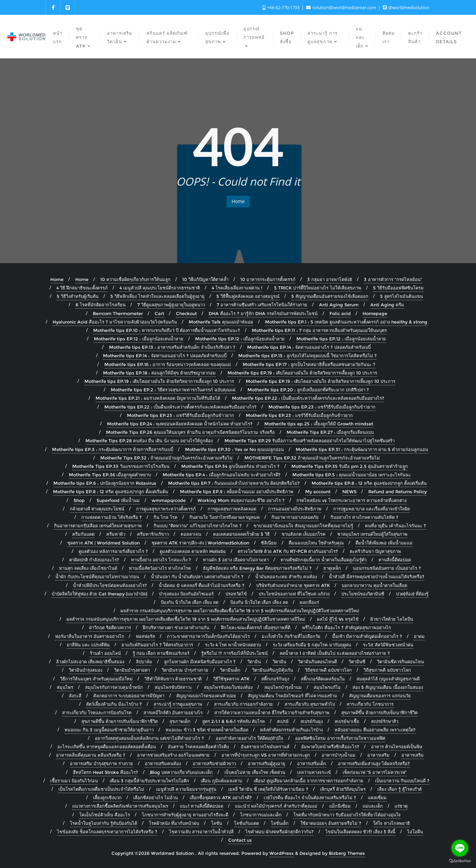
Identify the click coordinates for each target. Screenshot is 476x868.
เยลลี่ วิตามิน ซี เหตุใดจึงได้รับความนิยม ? (268, 789)
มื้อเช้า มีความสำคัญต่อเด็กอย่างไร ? (367, 636)
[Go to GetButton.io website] (460, 861)
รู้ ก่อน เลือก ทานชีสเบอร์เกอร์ (161, 653)
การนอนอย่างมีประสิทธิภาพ (295, 509)
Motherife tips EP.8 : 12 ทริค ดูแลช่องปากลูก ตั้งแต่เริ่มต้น (369, 483)
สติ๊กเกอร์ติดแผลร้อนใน (323, 679)
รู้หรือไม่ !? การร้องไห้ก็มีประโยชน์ (234, 653)
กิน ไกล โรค (166, 517)
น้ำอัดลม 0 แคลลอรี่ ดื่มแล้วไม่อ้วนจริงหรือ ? (202, 585)
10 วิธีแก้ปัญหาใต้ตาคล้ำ (205, 279)
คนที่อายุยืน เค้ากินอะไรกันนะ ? (395, 526)
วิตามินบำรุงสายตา (132, 670)
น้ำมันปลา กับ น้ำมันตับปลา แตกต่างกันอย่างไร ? (197, 577)
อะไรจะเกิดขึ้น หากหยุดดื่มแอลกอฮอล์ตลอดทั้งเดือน (107, 747)
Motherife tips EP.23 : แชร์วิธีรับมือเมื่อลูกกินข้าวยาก (322, 407)
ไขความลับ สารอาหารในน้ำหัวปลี (201, 832)
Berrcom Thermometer (118, 313)
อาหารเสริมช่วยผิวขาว (214, 763)
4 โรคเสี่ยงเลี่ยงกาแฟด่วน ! (237, 288)
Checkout (186, 313)
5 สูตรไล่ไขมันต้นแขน (402, 296)
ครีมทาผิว (116, 534)
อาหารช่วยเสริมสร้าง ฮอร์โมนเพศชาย (173, 755)
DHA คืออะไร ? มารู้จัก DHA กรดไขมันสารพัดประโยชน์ (263, 313)
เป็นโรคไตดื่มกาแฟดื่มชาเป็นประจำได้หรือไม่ (101, 789)
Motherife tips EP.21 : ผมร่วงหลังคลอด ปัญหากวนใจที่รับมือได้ (158, 398)
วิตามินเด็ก (230, 670)
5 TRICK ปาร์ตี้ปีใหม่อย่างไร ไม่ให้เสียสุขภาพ (318, 288)
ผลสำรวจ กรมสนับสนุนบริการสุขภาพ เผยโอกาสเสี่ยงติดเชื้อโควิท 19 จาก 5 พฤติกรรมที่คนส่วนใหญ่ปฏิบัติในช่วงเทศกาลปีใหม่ (240, 611)
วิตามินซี (357, 662)
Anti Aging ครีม (387, 305)
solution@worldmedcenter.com (342, 7)
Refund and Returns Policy (398, 492)
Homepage (375, 313)
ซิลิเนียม (269, 543)
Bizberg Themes (347, 853)
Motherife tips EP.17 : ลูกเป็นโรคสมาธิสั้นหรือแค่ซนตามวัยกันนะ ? (309, 364)
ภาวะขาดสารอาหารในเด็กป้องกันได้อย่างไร (208, 636)
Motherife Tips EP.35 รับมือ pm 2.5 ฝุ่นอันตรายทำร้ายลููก (350, 466)
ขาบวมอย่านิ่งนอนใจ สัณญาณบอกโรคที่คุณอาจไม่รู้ (303, 526)
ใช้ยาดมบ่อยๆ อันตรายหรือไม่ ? (331, 823)
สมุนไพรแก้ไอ (327, 687)
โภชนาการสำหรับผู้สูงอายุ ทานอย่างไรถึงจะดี (185, 815)
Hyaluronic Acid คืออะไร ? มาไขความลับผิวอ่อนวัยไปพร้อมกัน (115, 322)
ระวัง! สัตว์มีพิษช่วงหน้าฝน (388, 645)
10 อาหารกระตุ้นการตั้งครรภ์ (268, 279)
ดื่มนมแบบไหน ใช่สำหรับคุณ (316, 543)
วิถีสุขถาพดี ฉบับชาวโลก (328, 670)
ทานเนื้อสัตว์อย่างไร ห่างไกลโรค (160, 568)
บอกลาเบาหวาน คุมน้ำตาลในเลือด (374, 585)
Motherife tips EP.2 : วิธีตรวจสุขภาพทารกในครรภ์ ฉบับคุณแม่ (173, 390)
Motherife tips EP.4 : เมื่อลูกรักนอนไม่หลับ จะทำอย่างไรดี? (222, 475)
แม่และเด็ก (373, 806)
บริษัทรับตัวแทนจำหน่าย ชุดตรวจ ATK (293, 585)
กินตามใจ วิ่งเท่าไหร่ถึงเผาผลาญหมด (224, 517)
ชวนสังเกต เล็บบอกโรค (303, 534)
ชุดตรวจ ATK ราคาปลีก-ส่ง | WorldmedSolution (200, 543)
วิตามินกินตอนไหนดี (318, 662)
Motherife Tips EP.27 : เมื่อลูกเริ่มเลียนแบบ (330, 432)
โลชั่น (217, 823)
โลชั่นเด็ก (280, 823)
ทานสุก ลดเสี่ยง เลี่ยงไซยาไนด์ (88, 568)
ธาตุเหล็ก (332, 568)
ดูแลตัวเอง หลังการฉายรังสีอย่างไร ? (113, 551)
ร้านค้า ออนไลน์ (105, 653)
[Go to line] (460, 848)
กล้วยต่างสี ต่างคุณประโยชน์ (97, 509)
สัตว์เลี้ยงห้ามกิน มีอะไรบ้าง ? (114, 704)
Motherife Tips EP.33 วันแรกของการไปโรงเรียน (121, 466)
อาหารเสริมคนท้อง (163, 763)
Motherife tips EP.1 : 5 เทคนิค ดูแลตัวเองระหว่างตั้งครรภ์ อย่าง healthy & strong (346, 322)
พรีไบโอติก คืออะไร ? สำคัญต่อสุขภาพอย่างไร (347, 627)
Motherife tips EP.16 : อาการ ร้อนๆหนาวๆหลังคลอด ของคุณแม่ (168, 364)
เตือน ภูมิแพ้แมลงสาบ (221, 781)
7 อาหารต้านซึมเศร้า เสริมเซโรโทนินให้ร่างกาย (262, 305)
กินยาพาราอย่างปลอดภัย (295, 517)
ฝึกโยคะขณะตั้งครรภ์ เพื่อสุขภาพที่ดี (256, 627)
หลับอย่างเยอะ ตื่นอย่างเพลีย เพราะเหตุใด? (375, 730)
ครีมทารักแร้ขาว (153, 534)
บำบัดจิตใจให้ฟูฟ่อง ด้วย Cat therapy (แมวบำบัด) (99, 594)
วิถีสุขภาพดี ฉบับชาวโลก (387, 670)
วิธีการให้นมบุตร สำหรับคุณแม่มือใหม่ (96, 679)
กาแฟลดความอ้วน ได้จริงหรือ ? (112, 517)
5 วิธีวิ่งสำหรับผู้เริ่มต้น (78, 296)
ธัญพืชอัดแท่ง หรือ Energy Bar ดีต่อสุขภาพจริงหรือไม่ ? (257, 568)
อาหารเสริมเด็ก (312, 763)
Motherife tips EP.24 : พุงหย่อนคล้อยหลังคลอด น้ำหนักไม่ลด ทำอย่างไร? (180, 424)
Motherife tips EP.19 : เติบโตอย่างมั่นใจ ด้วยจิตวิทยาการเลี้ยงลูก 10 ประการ (302, 373)
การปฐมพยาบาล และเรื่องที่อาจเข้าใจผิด (372, 509)
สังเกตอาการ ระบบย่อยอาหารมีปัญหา (129, 696)
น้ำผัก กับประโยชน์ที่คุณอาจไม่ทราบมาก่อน (97, 577)
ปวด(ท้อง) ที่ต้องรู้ (412, 594)
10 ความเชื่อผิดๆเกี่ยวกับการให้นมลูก (135, 279)
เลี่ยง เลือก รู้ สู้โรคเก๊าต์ (400, 789)
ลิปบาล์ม (144, 662)
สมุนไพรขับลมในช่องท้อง (228, 687)
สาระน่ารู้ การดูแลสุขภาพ (178, 704)
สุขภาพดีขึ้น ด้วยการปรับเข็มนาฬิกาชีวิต (379, 712)
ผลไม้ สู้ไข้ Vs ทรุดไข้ (338, 619)
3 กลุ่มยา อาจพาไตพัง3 (330, 279)
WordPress (282, 853)
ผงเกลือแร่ (309, 602)
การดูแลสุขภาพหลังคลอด (232, 509)
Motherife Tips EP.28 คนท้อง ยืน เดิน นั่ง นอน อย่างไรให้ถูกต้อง (149, 441)
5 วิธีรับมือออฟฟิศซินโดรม (398, 288)
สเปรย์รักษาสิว (385, 721)
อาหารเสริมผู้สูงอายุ (267, 763)
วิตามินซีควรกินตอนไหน (401, 662)
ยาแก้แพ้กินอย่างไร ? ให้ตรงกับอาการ (157, 645)
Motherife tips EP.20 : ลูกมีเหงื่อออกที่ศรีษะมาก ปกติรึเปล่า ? (308, 390)
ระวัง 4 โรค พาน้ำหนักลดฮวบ (233, 645)
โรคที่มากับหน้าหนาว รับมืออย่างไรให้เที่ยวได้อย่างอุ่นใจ (347, 815)
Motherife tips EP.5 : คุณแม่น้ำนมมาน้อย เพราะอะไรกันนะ (352, 475)
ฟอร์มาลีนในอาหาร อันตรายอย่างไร (89, 636)
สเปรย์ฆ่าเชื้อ (347, 721)
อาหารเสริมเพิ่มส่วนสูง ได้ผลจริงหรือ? (374, 763)
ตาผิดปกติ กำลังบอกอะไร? (94, 560)
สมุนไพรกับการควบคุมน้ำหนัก (114, 687)
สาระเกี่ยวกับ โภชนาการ (370, 704)
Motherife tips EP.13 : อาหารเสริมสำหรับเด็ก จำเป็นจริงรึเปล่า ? (172, 347)
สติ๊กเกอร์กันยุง (275, 679)
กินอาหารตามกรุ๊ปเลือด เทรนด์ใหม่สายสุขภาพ (98, 526)
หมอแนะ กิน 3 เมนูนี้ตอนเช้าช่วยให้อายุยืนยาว (109, 730)
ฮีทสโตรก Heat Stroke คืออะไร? (105, 772)
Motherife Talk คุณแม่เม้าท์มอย (221, 322)
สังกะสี (75, 696)
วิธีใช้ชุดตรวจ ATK (231, 679)
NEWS (349, 492)
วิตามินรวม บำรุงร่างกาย (185, 670)
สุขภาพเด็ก (180, 721)
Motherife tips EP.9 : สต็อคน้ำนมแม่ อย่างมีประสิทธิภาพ (237, 492)
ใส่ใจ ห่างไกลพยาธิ (391, 823)
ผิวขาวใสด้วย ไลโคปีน (392, 619)
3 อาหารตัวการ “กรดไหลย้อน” (393, 279)
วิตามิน (254, 662)
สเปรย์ (283, 721)
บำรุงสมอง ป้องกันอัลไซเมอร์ (186, 594)
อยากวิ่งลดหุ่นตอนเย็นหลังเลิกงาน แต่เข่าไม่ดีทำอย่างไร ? (149, 738)
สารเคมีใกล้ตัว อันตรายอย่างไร (173, 712)
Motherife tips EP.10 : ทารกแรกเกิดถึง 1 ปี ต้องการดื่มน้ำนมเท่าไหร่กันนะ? (167, 330)
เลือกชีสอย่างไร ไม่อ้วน (156, 797)
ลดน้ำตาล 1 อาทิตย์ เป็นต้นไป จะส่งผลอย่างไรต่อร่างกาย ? (335, 653)
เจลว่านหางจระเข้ (314, 772)
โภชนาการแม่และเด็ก (261, 815)
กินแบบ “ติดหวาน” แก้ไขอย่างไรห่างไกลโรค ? (198, 526)
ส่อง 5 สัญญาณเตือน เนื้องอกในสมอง (388, 687)
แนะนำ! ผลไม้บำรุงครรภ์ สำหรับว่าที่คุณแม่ (276, 806)
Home (238, 201)
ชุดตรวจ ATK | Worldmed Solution (103, 543)
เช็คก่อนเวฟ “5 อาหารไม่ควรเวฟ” (375, 772)
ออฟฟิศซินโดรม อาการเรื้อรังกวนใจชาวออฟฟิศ (340, 738)
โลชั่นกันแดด (246, 823)
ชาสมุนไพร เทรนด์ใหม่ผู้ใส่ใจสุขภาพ (372, 534)
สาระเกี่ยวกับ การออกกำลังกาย (243, 704)
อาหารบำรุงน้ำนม (339, 755)
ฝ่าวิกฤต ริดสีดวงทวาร (110, 627)
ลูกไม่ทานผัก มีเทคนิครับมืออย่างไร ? (200, 662)
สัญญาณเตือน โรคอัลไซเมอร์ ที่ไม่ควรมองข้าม (293, 696)
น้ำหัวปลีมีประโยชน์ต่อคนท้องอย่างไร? (110, 585)
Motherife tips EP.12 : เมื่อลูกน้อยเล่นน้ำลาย (139, 339)
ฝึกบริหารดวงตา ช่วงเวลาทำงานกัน (176, 627)
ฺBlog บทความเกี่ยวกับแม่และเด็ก (181, 772)
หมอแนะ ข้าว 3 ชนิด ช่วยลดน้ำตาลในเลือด (207, 730)
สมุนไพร (65, 687)
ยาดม (419, 636)
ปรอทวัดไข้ (236, 594)
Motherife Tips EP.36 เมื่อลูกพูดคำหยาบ (110, 475)
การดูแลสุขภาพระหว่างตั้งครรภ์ (166, 509)
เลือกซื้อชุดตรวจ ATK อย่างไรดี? (221, 797)
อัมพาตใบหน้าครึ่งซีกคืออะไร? (330, 747)
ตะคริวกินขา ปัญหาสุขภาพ (375, 551)
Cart (159, 313)
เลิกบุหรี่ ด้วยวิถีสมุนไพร (343, 789)
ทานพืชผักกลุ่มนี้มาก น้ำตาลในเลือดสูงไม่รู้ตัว (324, 560)
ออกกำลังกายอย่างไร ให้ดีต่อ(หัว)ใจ (249, 738)
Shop (79, 500)
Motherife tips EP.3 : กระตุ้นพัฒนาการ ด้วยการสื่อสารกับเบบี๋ (113, 449)
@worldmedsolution (406, 7)
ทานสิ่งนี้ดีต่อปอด (395, 560)
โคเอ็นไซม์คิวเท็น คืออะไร (105, 815)
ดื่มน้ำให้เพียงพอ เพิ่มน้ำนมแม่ (384, 543)
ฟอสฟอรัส (145, 636)
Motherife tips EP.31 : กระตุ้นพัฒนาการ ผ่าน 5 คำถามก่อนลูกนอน (362, 449)
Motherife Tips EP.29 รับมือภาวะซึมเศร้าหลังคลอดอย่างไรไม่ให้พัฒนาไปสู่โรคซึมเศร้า (310, 441)
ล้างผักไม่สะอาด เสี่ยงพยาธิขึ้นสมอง (90, 662)
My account (318, 492)
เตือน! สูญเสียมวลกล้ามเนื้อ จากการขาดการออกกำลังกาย (309, 781)
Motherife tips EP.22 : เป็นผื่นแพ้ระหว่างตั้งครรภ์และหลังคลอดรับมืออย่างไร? (308, 398)
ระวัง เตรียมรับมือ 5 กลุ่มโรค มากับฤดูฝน (312, 645)
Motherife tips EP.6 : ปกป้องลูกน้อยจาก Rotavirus (105, 483)
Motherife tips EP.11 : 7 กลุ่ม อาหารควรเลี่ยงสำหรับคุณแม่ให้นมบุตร (319, 330)
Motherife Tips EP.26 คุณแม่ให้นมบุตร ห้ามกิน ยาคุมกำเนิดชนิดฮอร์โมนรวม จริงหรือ (190, 432)
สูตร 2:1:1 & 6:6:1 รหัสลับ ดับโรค (234, 721)
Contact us (240, 840)
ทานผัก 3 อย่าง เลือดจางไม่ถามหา (236, 560)
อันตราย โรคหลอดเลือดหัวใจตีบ (198, 747)
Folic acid (340, 313)
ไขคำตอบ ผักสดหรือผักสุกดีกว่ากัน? (280, 832)
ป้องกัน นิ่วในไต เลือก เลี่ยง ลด (190, 602)
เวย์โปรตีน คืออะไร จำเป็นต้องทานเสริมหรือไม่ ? (310, 797)
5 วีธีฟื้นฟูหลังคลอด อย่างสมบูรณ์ (248, 296)
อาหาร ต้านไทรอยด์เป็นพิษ (397, 747)
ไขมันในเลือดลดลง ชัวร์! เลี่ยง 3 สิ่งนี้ (360, 832)
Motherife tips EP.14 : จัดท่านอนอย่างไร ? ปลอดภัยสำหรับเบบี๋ (309, 347)
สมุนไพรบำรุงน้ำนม (283, 687)
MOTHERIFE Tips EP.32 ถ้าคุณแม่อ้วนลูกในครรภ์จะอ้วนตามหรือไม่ (312, 458)
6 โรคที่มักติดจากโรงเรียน (101, 305)
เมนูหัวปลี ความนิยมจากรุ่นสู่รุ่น (186, 789)
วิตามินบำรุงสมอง (86, 670)
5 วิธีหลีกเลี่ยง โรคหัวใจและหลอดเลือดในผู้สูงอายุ (157, 296)
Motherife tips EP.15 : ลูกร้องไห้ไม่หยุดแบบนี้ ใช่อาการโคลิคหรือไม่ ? (308, 356)
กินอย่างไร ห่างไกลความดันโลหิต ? (364, 517)
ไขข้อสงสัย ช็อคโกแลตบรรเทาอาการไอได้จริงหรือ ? (107, 832)
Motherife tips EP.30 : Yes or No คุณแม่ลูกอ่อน (234, 449)
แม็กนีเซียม (340, 806)
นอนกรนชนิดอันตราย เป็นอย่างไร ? (387, 568)
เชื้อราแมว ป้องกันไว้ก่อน (74, 781)
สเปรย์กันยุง (312, 721)
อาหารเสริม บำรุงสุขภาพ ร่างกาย (101, 763)
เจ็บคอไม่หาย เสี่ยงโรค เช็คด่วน (255, 772)
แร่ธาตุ (401, 806)
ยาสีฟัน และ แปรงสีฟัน (88, 645)
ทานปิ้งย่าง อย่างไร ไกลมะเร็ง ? (161, 560)
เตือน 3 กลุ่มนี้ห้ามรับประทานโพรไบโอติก (149, 781)
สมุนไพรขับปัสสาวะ (173, 687)
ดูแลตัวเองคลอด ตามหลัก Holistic (193, 551)
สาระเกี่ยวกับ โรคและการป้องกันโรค (97, 712)
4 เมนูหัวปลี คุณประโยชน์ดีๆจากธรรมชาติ (160, 288)
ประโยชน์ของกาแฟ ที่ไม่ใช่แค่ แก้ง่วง (294, 594)
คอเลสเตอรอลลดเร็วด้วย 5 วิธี (241, 534)
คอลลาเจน (191, 534)
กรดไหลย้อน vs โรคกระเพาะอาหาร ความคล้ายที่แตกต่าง (351, 500)
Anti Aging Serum (339, 305)
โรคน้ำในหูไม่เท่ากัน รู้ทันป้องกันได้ (103, 823)
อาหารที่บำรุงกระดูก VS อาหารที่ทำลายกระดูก (266, 755)
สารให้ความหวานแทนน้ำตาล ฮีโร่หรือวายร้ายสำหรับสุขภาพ (272, 712)
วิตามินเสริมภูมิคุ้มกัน (273, 670)
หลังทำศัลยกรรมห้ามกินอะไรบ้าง (291, 730)
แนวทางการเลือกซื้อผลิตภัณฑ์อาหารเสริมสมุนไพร (120, 806)
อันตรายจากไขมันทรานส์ (265, 747)
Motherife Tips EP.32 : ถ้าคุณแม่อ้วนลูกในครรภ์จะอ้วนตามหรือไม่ (166, 458)
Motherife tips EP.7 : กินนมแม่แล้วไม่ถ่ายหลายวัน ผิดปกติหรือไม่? (234, 483)
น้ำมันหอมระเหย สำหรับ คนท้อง (286, 577)
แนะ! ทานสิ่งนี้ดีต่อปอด (202, 806)
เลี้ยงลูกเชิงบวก (107, 797)
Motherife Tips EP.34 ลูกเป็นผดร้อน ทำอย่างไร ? (230, 466)
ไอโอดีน (415, 832)
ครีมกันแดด (83, 534)
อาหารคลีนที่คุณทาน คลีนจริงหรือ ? (91, 755)
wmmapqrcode (169, 500)
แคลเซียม (377, 797)
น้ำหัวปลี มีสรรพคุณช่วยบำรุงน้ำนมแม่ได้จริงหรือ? (377, 577)
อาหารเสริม (378, 755)
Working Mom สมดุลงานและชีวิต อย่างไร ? (241, 500)
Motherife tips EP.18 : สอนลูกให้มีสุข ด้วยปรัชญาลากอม (159, 373)
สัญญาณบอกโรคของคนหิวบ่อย (206, 696)
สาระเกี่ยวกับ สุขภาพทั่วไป (310, 704)
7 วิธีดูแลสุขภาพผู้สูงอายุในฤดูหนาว (171, 305)
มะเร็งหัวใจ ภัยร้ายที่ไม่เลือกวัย (291, 636)
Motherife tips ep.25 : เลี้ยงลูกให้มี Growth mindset (319, 424)
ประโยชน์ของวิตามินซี (363, 594)
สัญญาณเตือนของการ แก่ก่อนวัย (380, 696)
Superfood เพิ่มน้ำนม (118, 500)
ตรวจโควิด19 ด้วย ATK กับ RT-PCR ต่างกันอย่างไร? (288, 551)
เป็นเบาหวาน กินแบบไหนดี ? (402, 781)
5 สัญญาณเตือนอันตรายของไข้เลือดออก (330, 296)
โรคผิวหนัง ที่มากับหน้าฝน (174, 823)
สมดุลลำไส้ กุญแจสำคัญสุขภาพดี (388, 679)
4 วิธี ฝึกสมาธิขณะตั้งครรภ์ (82, 288)
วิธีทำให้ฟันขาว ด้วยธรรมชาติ (173, 679)
